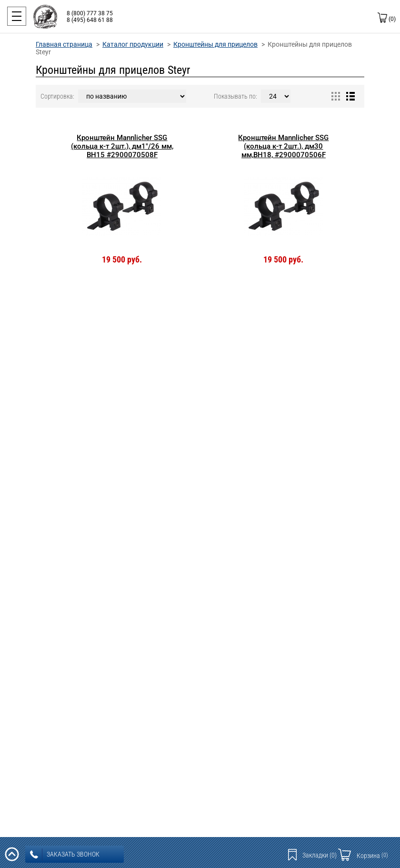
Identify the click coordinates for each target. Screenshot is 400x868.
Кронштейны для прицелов (215, 44)
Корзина (372, 856)
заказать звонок (65, 855)
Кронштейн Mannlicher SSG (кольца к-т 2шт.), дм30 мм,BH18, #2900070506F (283, 146)
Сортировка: (57, 96)
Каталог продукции (133, 44)
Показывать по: (235, 96)
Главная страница (64, 44)
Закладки (320, 855)
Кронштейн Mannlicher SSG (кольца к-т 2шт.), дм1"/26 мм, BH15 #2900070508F (122, 146)
